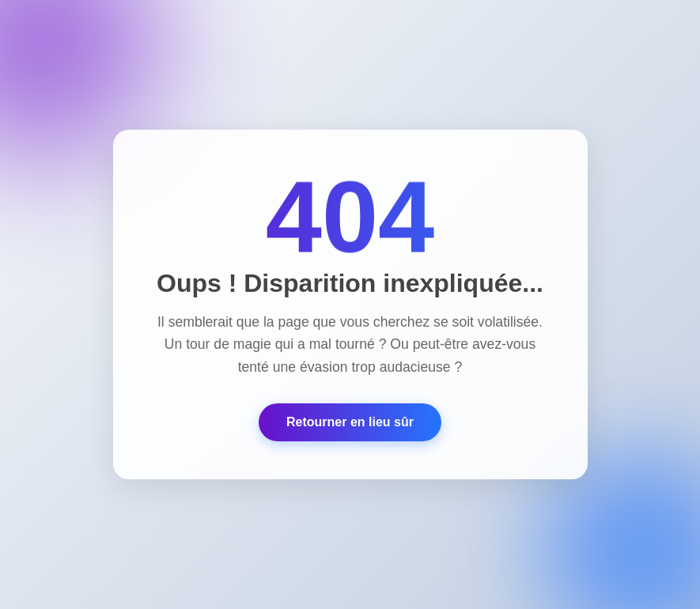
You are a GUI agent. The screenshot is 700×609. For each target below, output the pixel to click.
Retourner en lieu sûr (350, 422)
